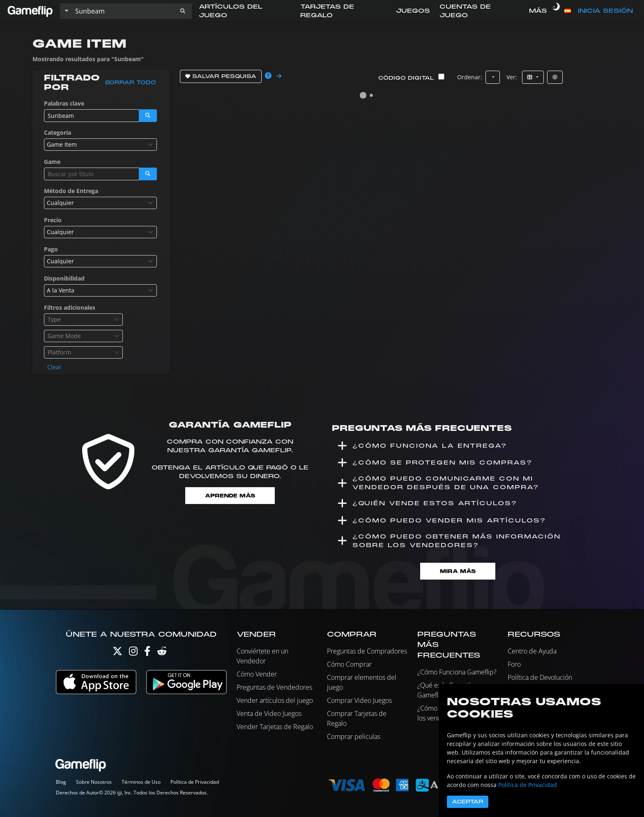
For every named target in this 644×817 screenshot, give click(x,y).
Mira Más (458, 571)
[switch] (556, 11)
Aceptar (468, 802)
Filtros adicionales (70, 307)
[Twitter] (117, 653)
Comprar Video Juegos (359, 700)
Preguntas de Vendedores (274, 687)
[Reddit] (162, 653)
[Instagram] (133, 653)
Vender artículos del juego (275, 700)
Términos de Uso (141, 782)
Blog (61, 782)
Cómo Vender (257, 674)
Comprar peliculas (354, 736)
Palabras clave (64, 103)
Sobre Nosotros (94, 782)
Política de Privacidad (195, 782)
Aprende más (230, 496)
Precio (53, 220)
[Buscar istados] (123, 11)
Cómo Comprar (349, 664)
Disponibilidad (64, 278)
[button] (183, 11)
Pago (51, 249)
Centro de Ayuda (532, 651)
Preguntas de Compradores (367, 651)
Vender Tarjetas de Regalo (275, 727)
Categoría (57, 132)
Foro (514, 664)
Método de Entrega (71, 191)
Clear (54, 367)
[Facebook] (147, 653)
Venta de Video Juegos (269, 713)
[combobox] (100, 145)
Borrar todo (131, 83)
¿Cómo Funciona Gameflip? (457, 672)
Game (52, 162)
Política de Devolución (540, 677)
